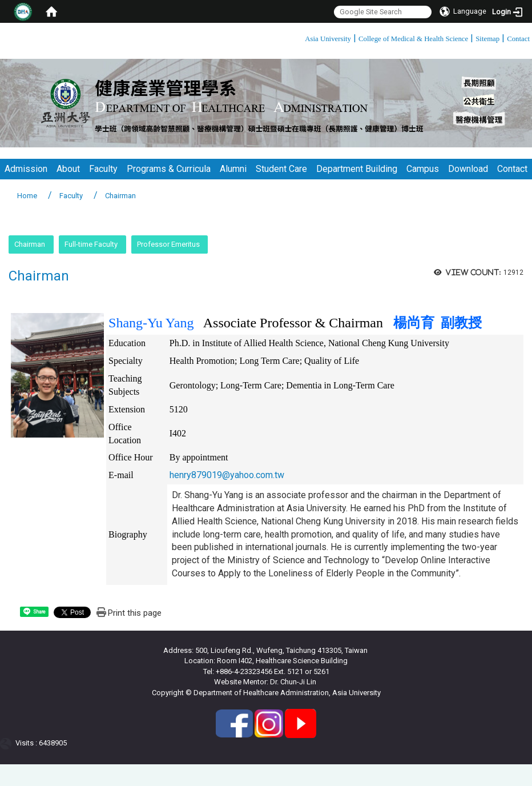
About (68, 169)
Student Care (281, 169)
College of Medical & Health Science (413, 39)
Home (27, 196)
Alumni (233, 169)
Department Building (357, 169)
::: (301, 37)
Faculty (103, 169)
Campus (423, 169)
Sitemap (487, 39)
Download (468, 169)
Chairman (30, 244)
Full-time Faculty (91, 244)
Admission (26, 169)
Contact (518, 39)
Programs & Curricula (169, 169)
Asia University (328, 39)
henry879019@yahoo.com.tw (227, 475)
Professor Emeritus (168, 244)
